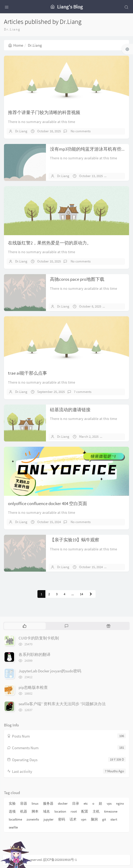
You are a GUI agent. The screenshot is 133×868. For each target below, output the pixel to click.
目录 (76, 803)
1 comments (119, 306)
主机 (96, 811)
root (74, 811)
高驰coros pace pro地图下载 (77, 279)
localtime (15, 819)
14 (81, 594)
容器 (24, 803)
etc (86, 803)
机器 (24, 811)
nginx (120, 803)
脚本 (35, 811)
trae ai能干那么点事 (27, 373)
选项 (12, 811)
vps (109, 803)
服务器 (48, 803)
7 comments (83, 392)
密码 (62, 819)
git (104, 819)
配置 (85, 811)
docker (63, 803)
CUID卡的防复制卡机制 (39, 638)
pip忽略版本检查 (33, 687)
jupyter (49, 819)
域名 (46, 811)
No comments (80, 131)
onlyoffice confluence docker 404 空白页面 (48, 503)
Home (16, 45)
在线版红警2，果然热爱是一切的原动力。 (50, 243)
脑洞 (94, 819)
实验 (12, 803)
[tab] (24, 626)
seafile (13, 827)
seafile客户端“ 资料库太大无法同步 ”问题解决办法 (62, 704)
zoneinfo (33, 819)
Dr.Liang (21, 131)
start (114, 819)
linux (35, 803)
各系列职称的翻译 (35, 654)
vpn (84, 819)
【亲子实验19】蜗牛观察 (75, 540)
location (60, 811)
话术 (73, 819)
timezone (111, 811)
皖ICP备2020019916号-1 (60, 860)
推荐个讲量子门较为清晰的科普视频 (44, 112)
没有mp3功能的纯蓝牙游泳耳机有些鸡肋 (90, 149)
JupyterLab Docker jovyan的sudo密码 (50, 671)
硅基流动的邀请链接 (70, 410)
